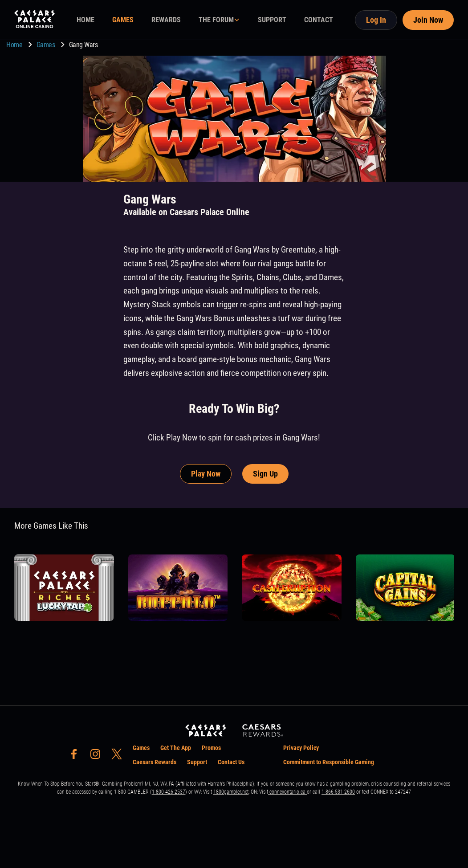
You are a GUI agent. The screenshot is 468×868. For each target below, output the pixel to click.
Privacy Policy (301, 748)
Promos (211, 748)
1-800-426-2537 (169, 792)
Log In (376, 20)
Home (15, 45)
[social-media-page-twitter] (119, 756)
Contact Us (231, 762)
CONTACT (319, 20)
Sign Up (265, 474)
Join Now (428, 20)
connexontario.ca (287, 792)
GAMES (123, 20)
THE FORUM (216, 20)
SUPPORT (272, 20)
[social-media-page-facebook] (77, 756)
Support (197, 762)
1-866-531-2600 (338, 792)
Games (47, 45)
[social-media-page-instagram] (98, 756)
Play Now (206, 474)
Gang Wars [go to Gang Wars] (83, 45)
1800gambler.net (231, 792)
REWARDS (166, 20)
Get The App (176, 748)
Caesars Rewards (155, 762)
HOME (85, 20)
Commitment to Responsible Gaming (329, 762)
